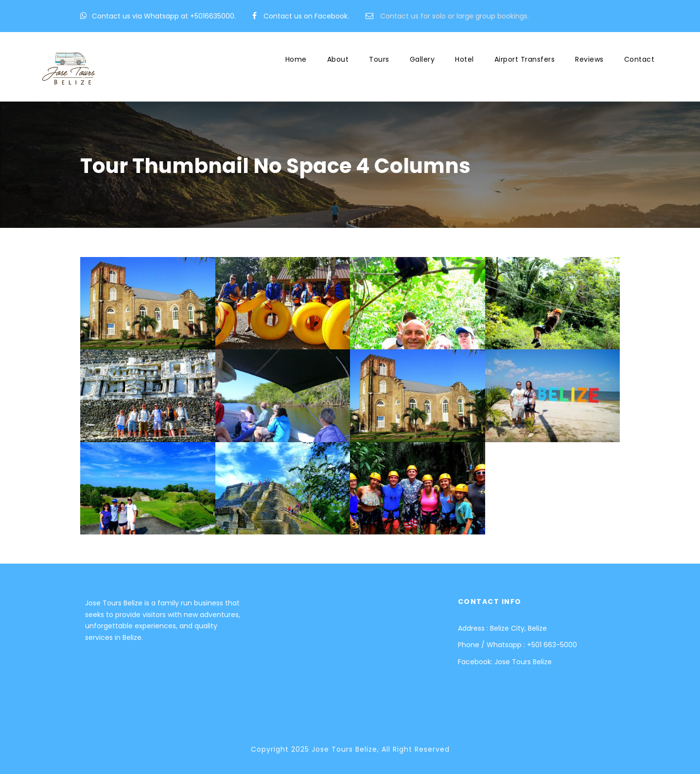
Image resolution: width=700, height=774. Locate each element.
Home (296, 59)
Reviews (589, 59)
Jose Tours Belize (523, 662)
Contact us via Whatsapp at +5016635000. (164, 16)
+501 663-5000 (552, 645)
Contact (639, 59)
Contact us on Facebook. (306, 16)
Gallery (422, 59)
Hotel (464, 59)
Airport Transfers (525, 59)
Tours (379, 59)
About (338, 59)
